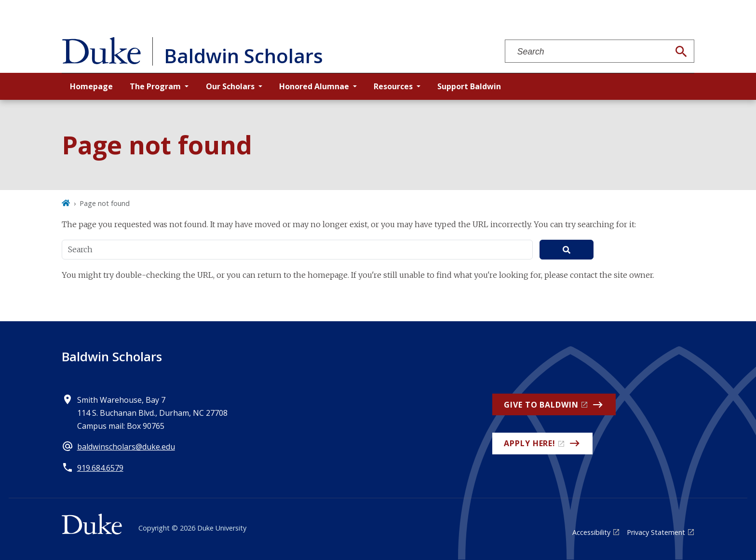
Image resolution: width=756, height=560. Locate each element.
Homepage (91, 86)
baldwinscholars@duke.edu (126, 447)
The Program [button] (155, 86)
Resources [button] (393, 86)
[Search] (681, 52)
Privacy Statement (656, 532)
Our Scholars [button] (230, 86)
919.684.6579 (100, 468)
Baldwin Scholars (112, 356)
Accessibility (591, 532)
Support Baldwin (469, 86)
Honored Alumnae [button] (314, 86)
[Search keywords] (587, 52)
